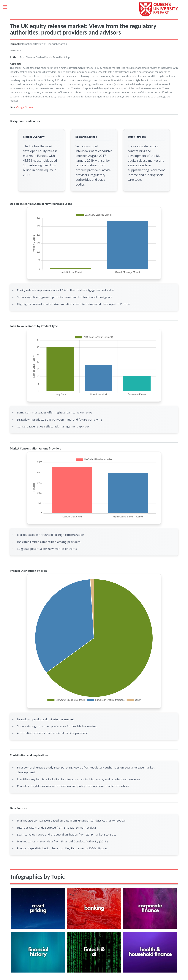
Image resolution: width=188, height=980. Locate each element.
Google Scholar (25, 107)
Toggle (7, 7)
